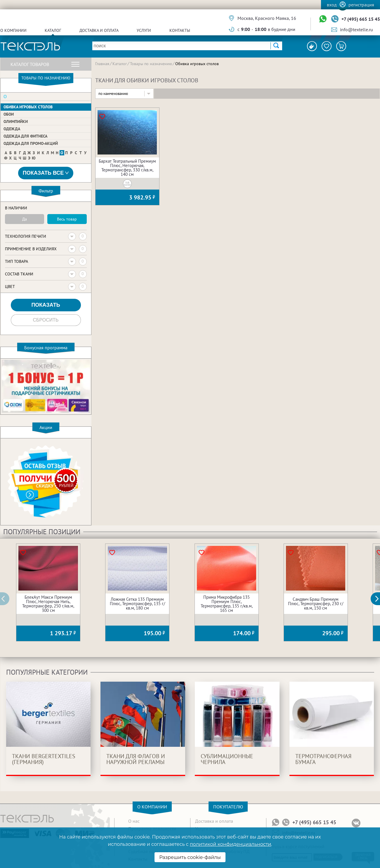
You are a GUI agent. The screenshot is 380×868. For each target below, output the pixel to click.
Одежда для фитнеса (25, 136)
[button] (379, 599)
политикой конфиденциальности (230, 844)
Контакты (180, 30)
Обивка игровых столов (28, 107)
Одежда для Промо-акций (31, 143)
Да (25, 219)
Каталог (53, 30)
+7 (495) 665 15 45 (361, 19)
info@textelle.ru (356, 29)
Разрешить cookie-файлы (190, 857)
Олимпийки (16, 121)
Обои (9, 114)
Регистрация (361, 5)
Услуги (144, 30)
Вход (332, 5)
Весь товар (67, 219)
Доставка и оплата (99, 30)
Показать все (46, 173)
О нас (134, 821)
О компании (13, 30)
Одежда (12, 129)
